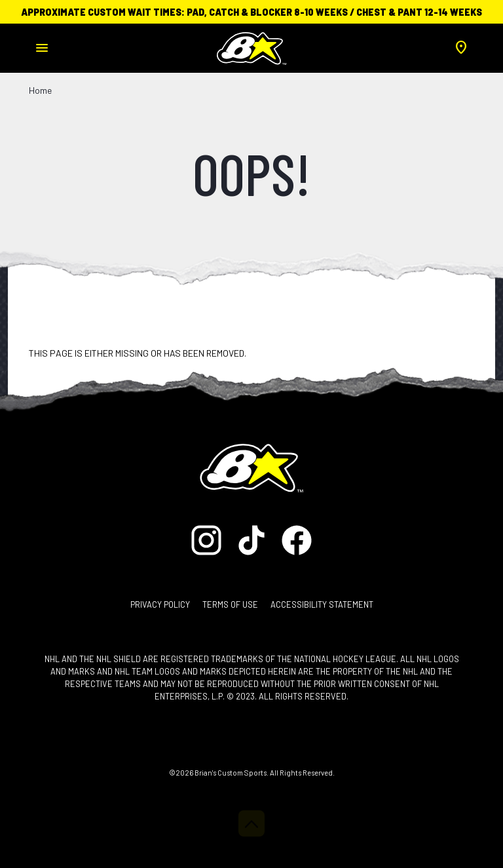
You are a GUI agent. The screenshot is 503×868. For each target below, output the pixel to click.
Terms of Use (230, 604)
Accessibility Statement (322, 604)
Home (40, 90)
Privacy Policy (160, 604)
